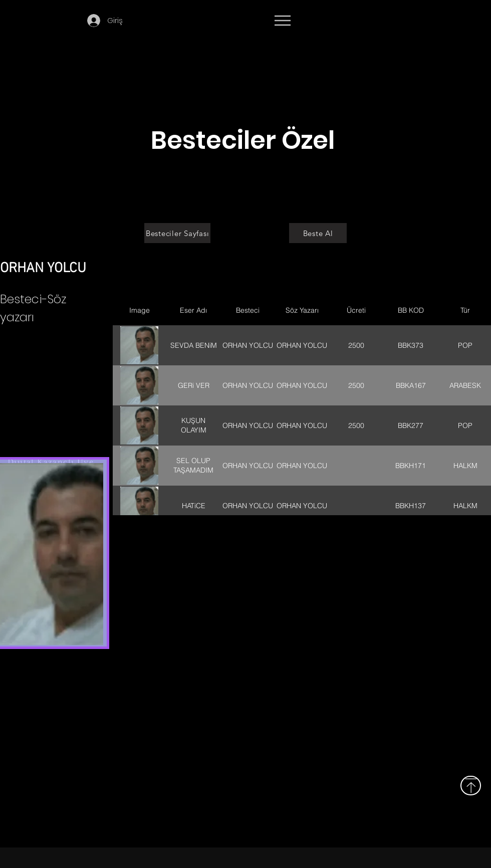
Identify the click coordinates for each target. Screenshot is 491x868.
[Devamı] (375, 21)
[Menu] (282, 21)
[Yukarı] (471, 786)
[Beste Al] (318, 233)
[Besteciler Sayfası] (177, 233)
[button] (146, 19)
